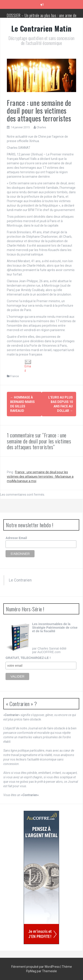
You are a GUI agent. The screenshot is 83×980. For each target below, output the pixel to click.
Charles (41, 127)
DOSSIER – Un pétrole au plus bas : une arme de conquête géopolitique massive (41, 18)
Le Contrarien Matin (41, 28)
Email (28, 366)
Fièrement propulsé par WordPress (36, 967)
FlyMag (31, 971)
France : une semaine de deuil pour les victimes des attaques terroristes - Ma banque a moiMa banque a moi (40, 477)
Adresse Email (16, 538)
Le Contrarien (20, 580)
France (14, 376)
